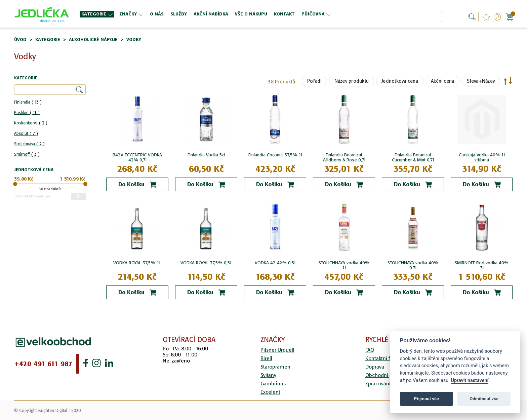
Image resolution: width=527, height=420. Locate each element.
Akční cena (443, 81)
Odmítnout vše (484, 399)
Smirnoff (27, 154)
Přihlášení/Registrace (497, 17)
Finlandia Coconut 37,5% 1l (275, 155)
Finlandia (28, 102)
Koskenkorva (31, 123)
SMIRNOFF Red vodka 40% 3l (482, 265)
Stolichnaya (29, 144)
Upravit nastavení (470, 380)
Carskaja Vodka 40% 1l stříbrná (482, 157)
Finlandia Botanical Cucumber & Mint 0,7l (413, 157)
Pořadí (314, 81)
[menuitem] (97, 14)
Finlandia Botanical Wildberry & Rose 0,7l (344, 157)
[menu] (231, 14)
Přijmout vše (427, 399)
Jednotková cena (400, 81)
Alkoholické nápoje (93, 40)
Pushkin (27, 112)
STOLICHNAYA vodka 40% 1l (344, 265)
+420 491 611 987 (43, 364)
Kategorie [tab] (26, 78)
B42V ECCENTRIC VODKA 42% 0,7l (137, 157)
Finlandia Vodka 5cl (206, 155)
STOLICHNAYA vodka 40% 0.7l (413, 265)
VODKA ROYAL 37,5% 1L (137, 263)
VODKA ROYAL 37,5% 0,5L (206, 263)
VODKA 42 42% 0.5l (275, 263)
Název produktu (352, 81)
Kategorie (48, 40)
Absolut (26, 133)
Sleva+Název (481, 81)
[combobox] (460, 17)
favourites (486, 17)
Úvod (20, 40)
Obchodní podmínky (389, 375)
